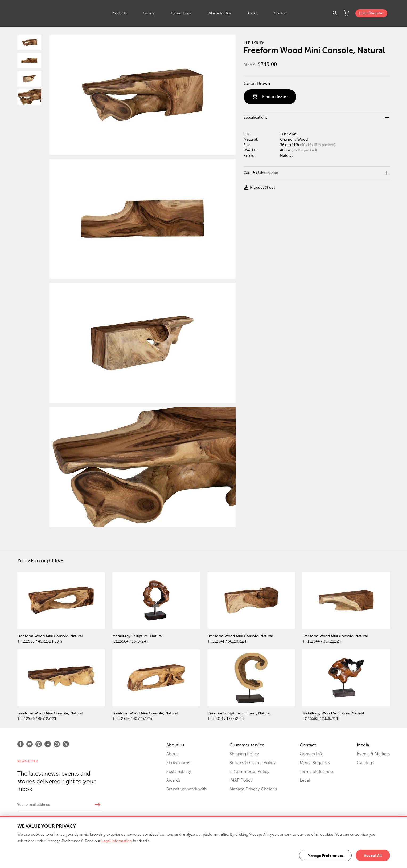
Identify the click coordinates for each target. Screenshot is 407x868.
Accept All (373, 855)
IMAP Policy (241, 780)
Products (119, 13)
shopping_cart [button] (347, 13)
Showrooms (178, 763)
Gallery (149, 13)
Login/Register (371, 13)
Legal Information (117, 841)
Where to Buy (219, 13)
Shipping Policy (244, 754)
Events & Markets (373, 754)
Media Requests (315, 763)
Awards (173, 780)
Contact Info (312, 754)
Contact (281, 13)
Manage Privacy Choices (253, 789)
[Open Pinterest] (39, 744)
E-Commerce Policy (249, 772)
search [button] (335, 13)
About (252, 13)
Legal (305, 780)
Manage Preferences (325, 855)
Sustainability (179, 772)
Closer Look (181, 13)
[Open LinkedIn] (48, 744)
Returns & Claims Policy (252, 763)
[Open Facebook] (20, 744)
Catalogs (365, 763)
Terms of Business (317, 772)
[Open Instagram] (57, 744)
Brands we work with (186, 789)
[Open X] (66, 744)
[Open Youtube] (30, 744)
